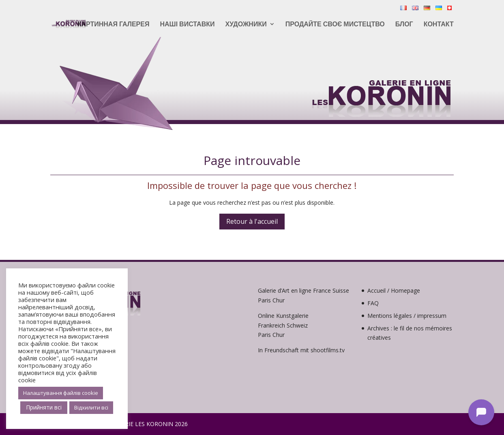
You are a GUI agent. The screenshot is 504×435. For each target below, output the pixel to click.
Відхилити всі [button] (91, 407)
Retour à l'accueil (252, 221)
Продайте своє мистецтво (335, 25)
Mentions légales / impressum (407, 316)
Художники (246, 25)
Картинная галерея (114, 25)
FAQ (373, 303)
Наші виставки (187, 25)
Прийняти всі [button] (44, 407)
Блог (404, 25)
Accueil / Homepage (394, 290)
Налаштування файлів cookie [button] (61, 393)
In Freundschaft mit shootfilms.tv (301, 350)
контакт (439, 25)
